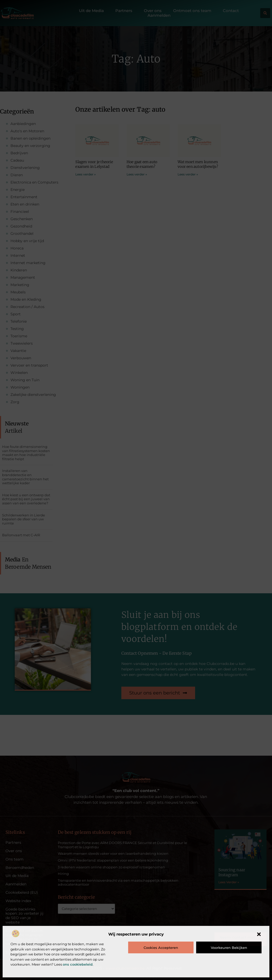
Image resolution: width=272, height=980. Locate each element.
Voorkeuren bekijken (229, 948)
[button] (259, 934)
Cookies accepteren (161, 948)
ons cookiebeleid (78, 964)
